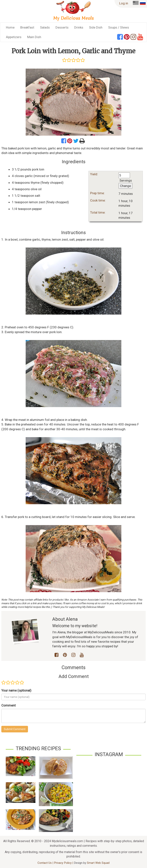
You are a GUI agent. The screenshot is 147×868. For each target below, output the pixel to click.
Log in (124, 3)
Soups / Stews (119, 27)
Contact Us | (46, 863)
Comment (9, 705)
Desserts (62, 27)
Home (10, 27)
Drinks (79, 27)
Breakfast (27, 27)
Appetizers (14, 37)
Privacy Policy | (64, 863)
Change (125, 186)
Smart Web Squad (98, 863)
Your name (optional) (16, 690)
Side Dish (96, 27)
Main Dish (34, 37)
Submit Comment (15, 729)
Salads (45, 27)
